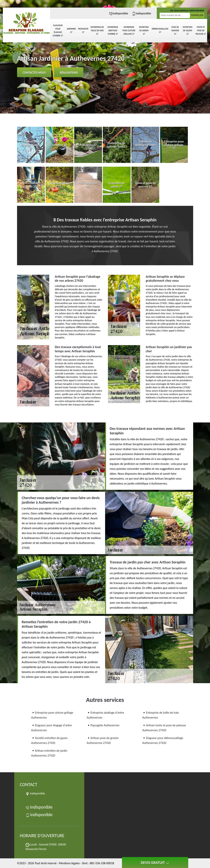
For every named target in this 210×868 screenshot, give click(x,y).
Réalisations (69, 73)
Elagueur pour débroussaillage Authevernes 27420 (163, 740)
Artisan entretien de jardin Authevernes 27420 (49, 753)
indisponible (119, 13)
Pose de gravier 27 (175, 31)
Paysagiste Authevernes (105, 725)
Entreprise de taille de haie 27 (97, 31)
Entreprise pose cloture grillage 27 (129, 31)
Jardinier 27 (71, 31)
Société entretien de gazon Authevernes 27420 (49, 740)
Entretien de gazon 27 (188, 31)
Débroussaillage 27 (160, 31)
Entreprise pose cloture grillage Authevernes (52, 715)
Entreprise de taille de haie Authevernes (160, 715)
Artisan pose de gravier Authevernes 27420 (103, 740)
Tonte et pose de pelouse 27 (201, 31)
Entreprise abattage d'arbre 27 (113, 31)
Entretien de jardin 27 (144, 31)
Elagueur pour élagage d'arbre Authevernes (52, 728)
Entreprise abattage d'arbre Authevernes (105, 715)
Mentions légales (69, 863)
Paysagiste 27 (83, 31)
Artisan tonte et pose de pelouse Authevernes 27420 (164, 728)
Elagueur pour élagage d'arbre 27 (58, 31)
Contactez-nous (34, 73)
